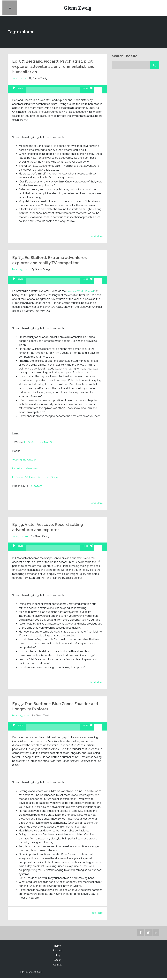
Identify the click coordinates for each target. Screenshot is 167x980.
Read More (96, 238)
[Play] (14, 93)
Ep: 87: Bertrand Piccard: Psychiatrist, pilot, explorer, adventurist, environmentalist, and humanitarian (52, 69)
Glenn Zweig (78, 9)
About (57, 962)
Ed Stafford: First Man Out (40, 444)
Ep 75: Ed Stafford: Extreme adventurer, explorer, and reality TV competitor (54, 262)
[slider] (53, 94)
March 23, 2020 (21, 718)
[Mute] (91, 93)
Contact (57, 967)
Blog (57, 957)
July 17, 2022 (19, 81)
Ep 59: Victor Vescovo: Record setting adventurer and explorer (51, 529)
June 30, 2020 (20, 538)
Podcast (57, 953)
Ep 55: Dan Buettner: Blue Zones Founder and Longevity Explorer (56, 708)
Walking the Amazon (25, 462)
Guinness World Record (81, 293)
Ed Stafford (36, 488)
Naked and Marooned (25, 471)
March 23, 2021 (21, 271)
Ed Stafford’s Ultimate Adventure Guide (36, 479)
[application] (57, 91)
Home (57, 948)
